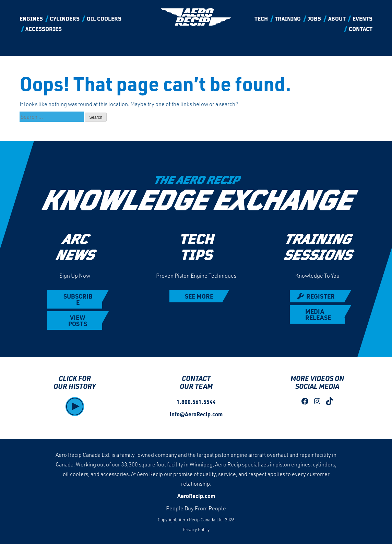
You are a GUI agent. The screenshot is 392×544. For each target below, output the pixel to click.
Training (288, 19)
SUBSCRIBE (78, 299)
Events (363, 19)
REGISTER (320, 296)
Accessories (44, 30)
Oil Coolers (104, 19)
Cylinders (65, 19)
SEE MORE (199, 296)
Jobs (314, 19)
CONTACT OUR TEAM (196, 382)
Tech (261, 19)
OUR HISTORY (75, 386)
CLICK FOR (75, 378)
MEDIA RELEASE (318, 314)
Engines (31, 19)
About (337, 19)
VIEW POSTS (78, 321)
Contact (361, 30)
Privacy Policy (196, 529)
